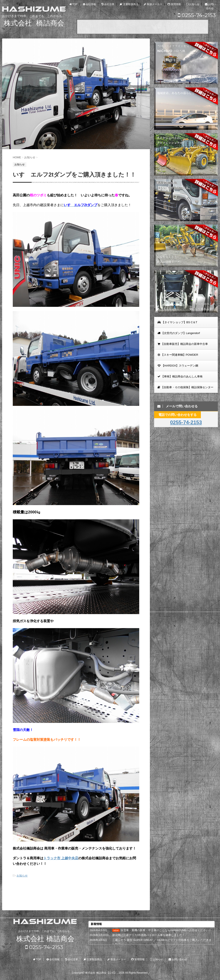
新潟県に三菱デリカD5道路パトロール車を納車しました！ (149, 935)
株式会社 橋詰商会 (45, 939)
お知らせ (22, 876)
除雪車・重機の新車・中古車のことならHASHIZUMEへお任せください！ (166, 930)
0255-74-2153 (197, 15)
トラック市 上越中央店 (61, 858)
